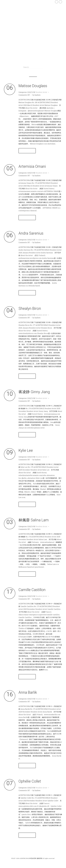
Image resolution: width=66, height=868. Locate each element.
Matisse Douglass (33, 86)
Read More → (27, 151)
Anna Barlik (28, 692)
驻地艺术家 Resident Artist (37, 92)
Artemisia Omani (32, 166)
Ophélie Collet (30, 781)
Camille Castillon (32, 590)
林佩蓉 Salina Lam (34, 520)
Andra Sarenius (31, 233)
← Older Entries (12, 850)
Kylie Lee (26, 450)
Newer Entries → (54, 850)
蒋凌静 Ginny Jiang (34, 392)
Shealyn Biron (30, 309)
